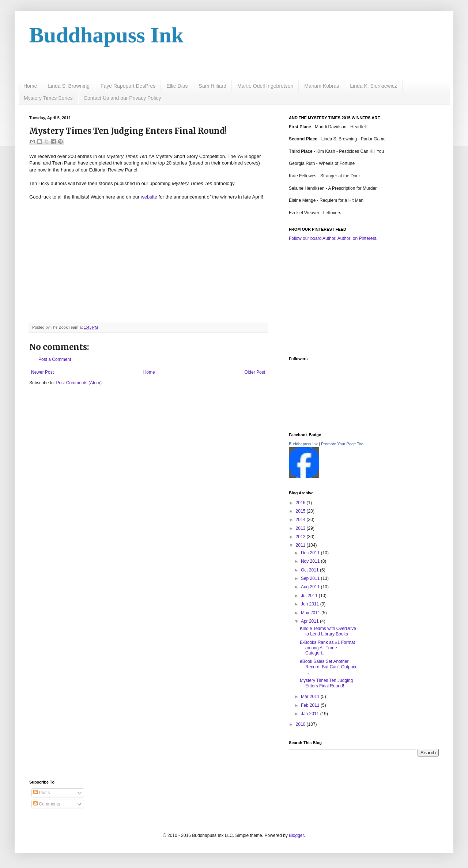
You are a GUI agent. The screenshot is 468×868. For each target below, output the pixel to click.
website (149, 197)
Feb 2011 (311, 705)
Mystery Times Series (48, 98)
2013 (301, 528)
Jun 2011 (311, 604)
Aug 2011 (311, 587)
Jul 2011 (310, 596)
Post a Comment (55, 359)
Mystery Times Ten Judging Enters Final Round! (326, 683)
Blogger (296, 835)
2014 (301, 520)
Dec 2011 (311, 553)
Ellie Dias (177, 86)
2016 (301, 503)
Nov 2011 (311, 561)
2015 (301, 511)
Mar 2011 (311, 697)
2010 (301, 724)
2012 (301, 537)
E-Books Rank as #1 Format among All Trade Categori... (327, 648)
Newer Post (42, 372)
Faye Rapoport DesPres (128, 86)
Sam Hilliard (213, 86)
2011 (301, 545)
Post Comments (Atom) (79, 383)
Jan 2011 (311, 714)
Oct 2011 (310, 570)
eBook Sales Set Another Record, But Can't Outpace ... (329, 667)
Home (30, 86)
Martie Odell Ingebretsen (265, 86)
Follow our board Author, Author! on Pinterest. (333, 238)
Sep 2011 (311, 578)
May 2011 (311, 613)
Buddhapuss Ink (106, 35)
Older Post (255, 372)
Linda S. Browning (69, 86)
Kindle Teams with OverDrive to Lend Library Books (328, 631)
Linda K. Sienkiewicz (373, 86)
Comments (47, 804)
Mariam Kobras (322, 86)
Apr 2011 (310, 621)
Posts (41, 793)
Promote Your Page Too (342, 444)
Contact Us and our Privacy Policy (122, 98)
